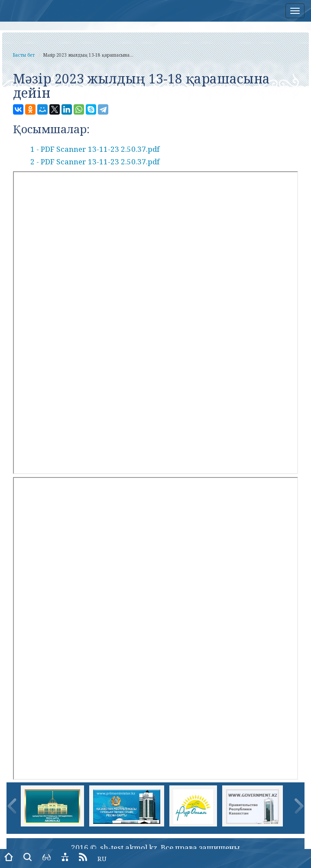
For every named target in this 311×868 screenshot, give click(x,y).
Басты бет (24, 55)
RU (102, 858)
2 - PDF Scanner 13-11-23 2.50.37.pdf (95, 162)
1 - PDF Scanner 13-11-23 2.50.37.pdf (95, 149)
